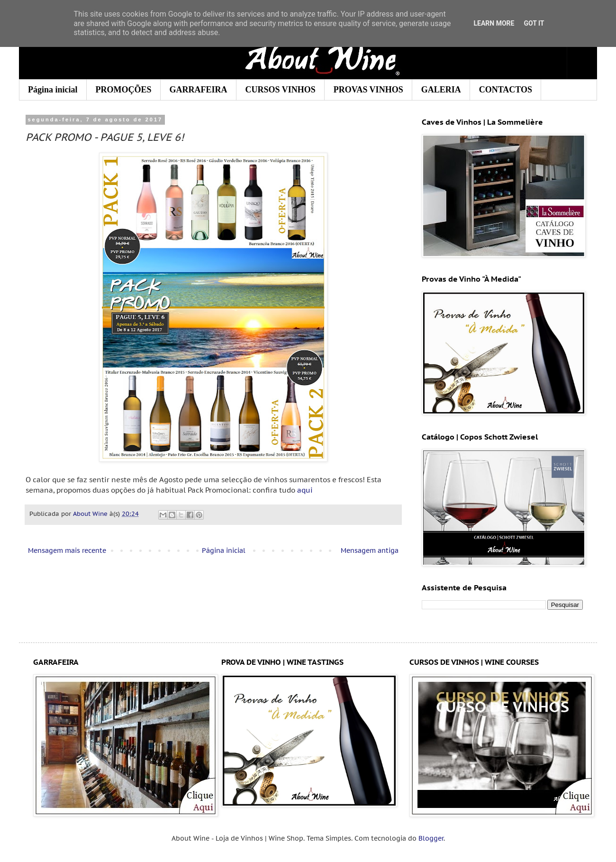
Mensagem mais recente (67, 550)
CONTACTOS (506, 90)
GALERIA (441, 90)
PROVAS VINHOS (368, 90)
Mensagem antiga (370, 550)
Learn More (494, 23)
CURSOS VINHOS (281, 90)
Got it (534, 23)
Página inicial (53, 90)
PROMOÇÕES (124, 90)
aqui (305, 490)
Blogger (431, 838)
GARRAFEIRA (199, 90)
